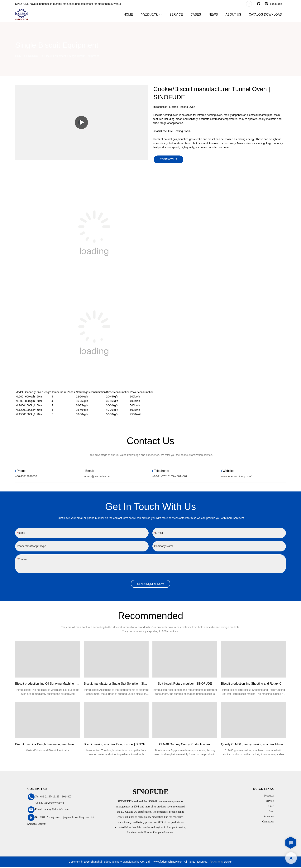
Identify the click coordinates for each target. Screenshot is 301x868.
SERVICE (176, 15)
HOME (128, 15)
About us (269, 818)
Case (271, 807)
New (271, 812)
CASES (196, 15)
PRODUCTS (149, 15)
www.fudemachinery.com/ (236, 477)
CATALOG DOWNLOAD (265, 15)
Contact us (268, 823)
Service (270, 802)
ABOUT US (233, 15)
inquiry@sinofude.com (97, 477)
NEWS (213, 15)
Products (269, 797)
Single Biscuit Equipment (84, 56)
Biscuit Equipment (55, 56)
